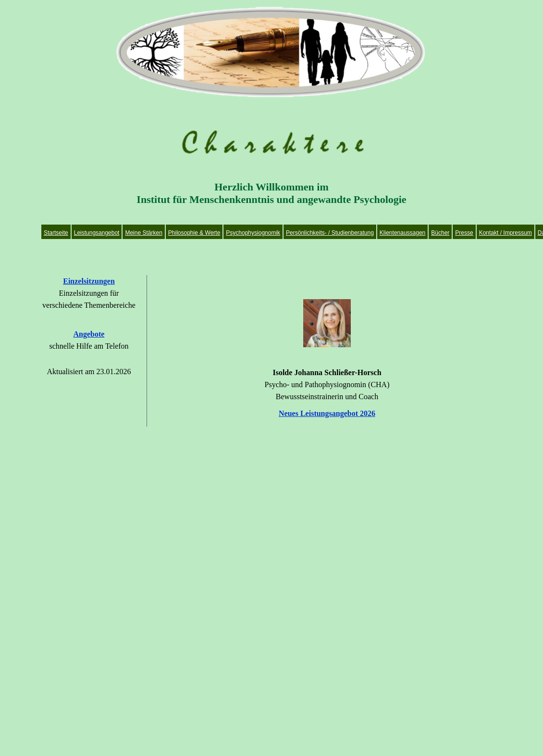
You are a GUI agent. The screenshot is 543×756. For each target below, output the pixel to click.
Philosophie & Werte (194, 233)
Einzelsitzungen (89, 281)
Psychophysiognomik (253, 233)
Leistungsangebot (97, 233)
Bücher (440, 233)
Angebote (89, 334)
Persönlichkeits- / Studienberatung (330, 233)
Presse (464, 233)
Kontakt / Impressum (506, 233)
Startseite (56, 233)
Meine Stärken (143, 233)
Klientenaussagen (402, 233)
